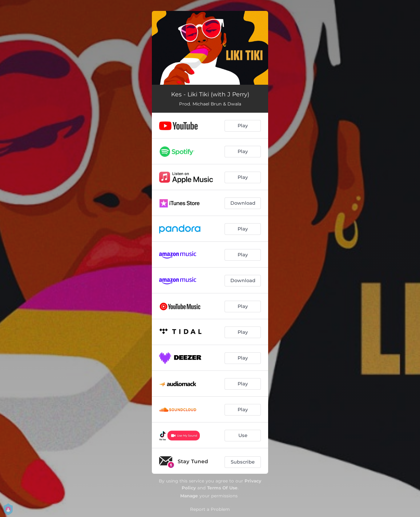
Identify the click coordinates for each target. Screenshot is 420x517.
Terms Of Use (222, 488)
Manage (189, 496)
